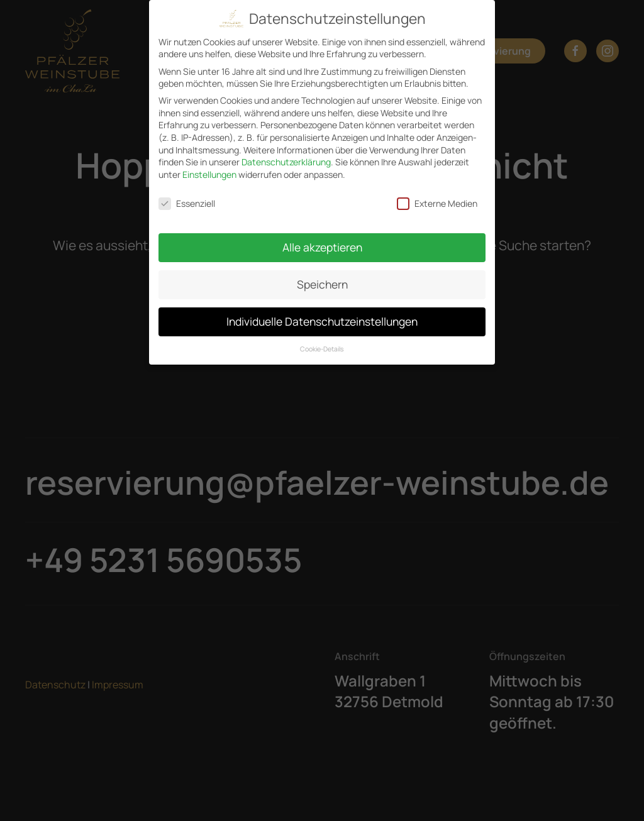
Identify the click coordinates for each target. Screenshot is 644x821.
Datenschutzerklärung (286, 162)
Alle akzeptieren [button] (322, 247)
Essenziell (187, 203)
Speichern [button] (322, 284)
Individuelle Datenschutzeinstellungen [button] (322, 321)
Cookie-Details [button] (322, 349)
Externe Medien (437, 203)
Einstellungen (209, 174)
